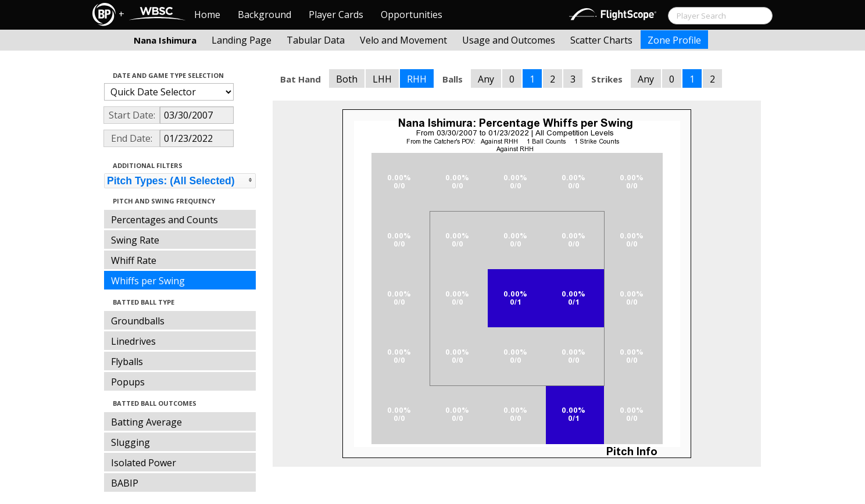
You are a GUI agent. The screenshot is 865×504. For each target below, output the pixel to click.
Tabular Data (316, 40)
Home (207, 15)
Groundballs (138, 321)
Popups (128, 382)
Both (347, 79)
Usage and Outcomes (509, 40)
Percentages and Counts (165, 220)
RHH (417, 79)
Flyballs (127, 362)
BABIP (125, 483)
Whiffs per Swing (148, 281)
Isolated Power (144, 463)
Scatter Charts (601, 40)
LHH (382, 79)
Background (264, 15)
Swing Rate (135, 240)
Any (486, 79)
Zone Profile (674, 40)
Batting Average (146, 422)
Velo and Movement (403, 40)
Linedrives (133, 341)
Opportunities (412, 15)
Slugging (131, 442)
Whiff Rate (134, 260)
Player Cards (336, 15)
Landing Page (242, 40)
